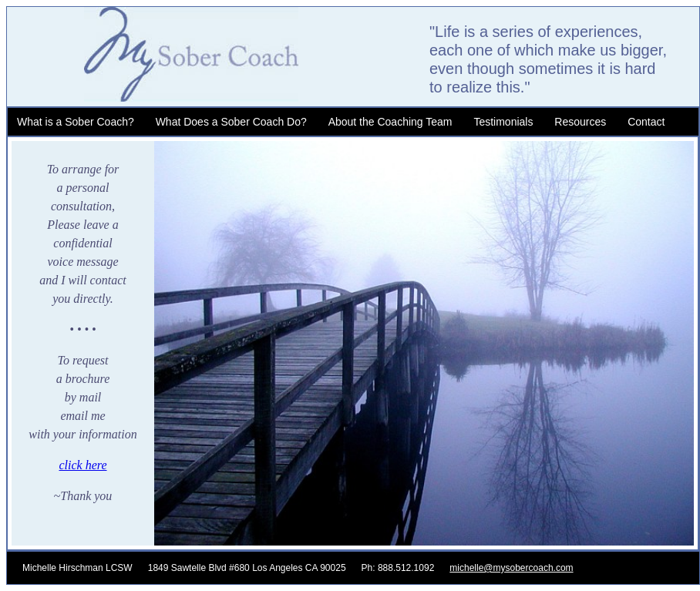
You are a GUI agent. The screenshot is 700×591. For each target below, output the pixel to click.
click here (82, 465)
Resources (580, 122)
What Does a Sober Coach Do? (231, 122)
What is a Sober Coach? (76, 122)
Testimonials (503, 122)
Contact (646, 122)
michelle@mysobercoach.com (511, 568)
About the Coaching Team (390, 122)
